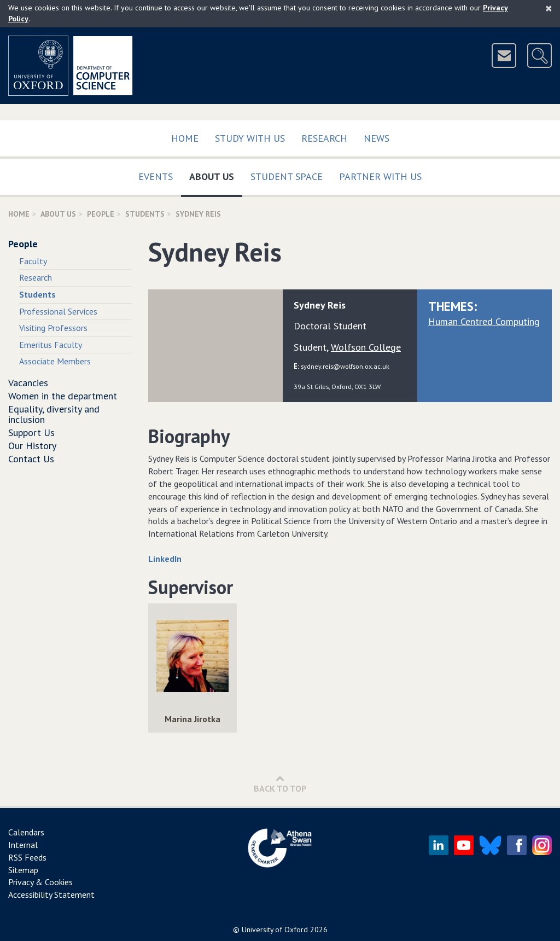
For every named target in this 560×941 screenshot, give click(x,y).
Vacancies (28, 383)
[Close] (549, 8)
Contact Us (31, 459)
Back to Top (280, 784)
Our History (32, 446)
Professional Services (58, 311)
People (101, 214)
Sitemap (23, 870)
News (377, 138)
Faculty (33, 261)
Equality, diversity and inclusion (54, 414)
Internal (23, 845)
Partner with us (380, 176)
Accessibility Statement (51, 894)
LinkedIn (165, 559)
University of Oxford (275, 930)
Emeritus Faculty (51, 345)
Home (185, 138)
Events (156, 176)
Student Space (287, 176)
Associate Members (55, 361)
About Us (216, 174)
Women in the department (63, 396)
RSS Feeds (27, 857)
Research (324, 138)
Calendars (26, 832)
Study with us (250, 138)
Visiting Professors (53, 328)
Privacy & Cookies (40, 882)
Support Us (31, 432)
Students (145, 214)
